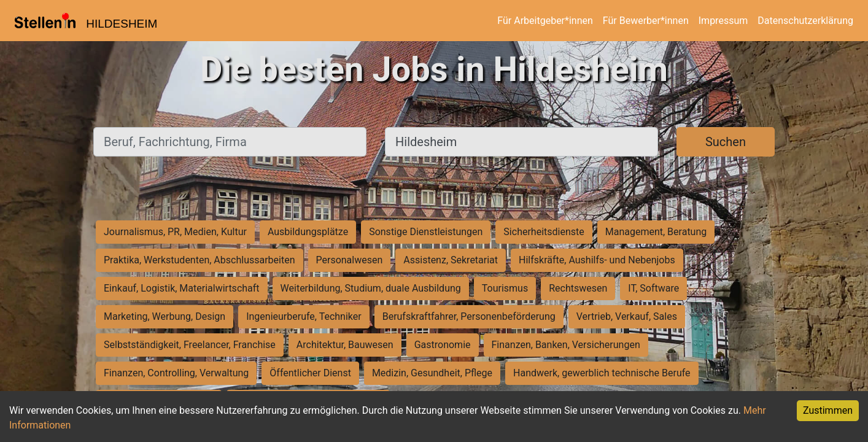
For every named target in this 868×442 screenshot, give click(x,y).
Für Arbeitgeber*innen (545, 21)
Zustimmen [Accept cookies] (828, 410)
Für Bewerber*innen (646, 21)
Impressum (723, 21)
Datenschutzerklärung (805, 21)
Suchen (726, 142)
